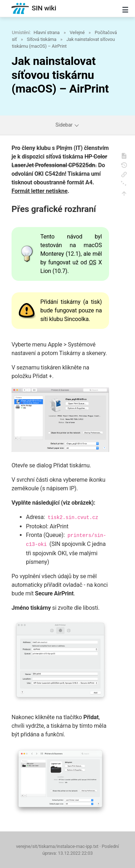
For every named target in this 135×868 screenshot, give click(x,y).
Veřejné (77, 32)
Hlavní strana (47, 32)
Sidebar (67, 125)
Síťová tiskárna (42, 39)
